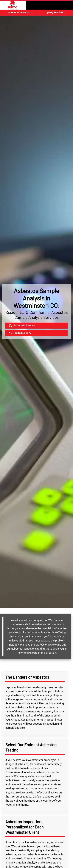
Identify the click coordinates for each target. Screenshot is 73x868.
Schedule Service (19, 13)
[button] (71, 5)
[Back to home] (13, 5)
